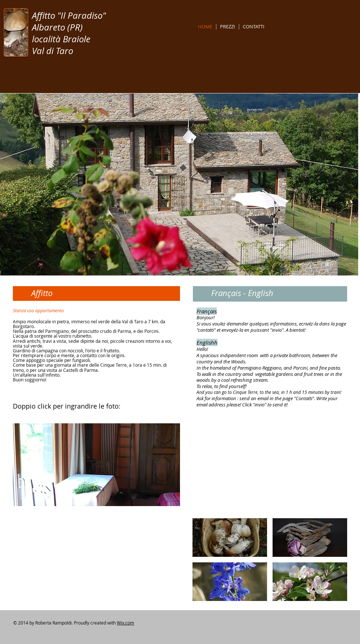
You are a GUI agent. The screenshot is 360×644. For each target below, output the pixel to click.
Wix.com (125, 623)
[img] (230, 538)
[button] (96, 465)
